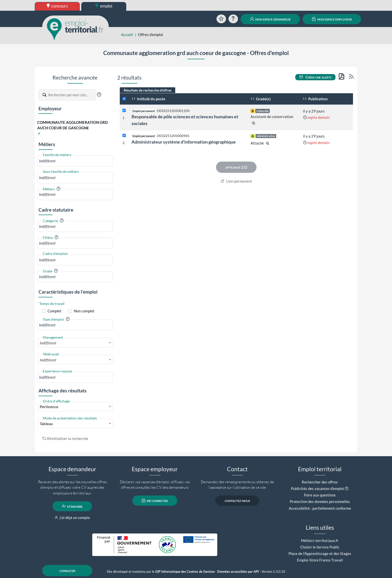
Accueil (127, 35)
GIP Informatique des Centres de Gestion (185, 572)
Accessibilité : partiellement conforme (320, 508)
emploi (104, 6)
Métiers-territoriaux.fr (320, 540)
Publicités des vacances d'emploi (317, 488)
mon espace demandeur (270, 19)
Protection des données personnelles (320, 501)
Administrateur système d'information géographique (184, 142)
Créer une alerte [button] (315, 77)
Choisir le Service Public (320, 547)
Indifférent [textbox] (48, 343)
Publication (315, 99)
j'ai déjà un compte (72, 517)
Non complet (84, 311)
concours (57, 6)
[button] (99, 95)
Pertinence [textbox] (49, 407)
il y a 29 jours (314, 111)
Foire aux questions (320, 495)
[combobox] (75, 161)
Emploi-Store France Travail (320, 560)
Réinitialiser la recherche (65, 438)
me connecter (155, 501)
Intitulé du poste (148, 99)
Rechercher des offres (320, 482)
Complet (54, 311)
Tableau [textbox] (46, 424)
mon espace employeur (332, 19)
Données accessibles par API (238, 572)
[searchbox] (75, 161)
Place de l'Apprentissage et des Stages (320, 553)
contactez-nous (237, 501)
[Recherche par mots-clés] (72, 95)
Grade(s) (261, 99)
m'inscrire (72, 506)
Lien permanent (236, 181)
